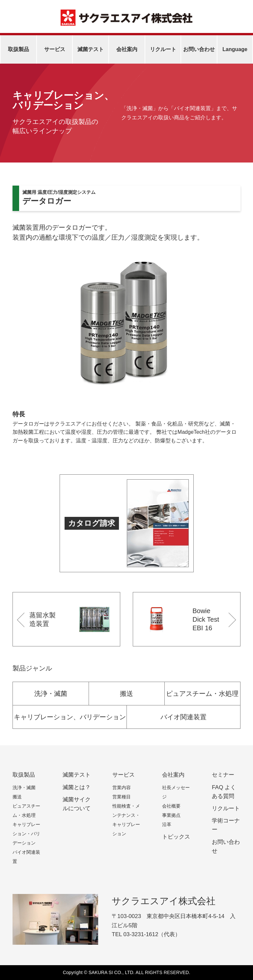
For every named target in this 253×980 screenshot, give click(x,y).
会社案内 (127, 49)
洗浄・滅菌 (51, 694)
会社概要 (171, 806)
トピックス (176, 837)
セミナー (223, 775)
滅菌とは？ (77, 787)
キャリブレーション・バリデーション (26, 834)
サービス (55, 49)
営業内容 (122, 787)
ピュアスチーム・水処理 (202, 694)
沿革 (167, 824)
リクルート (163, 49)
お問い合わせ (199, 49)
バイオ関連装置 (183, 717)
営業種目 (122, 797)
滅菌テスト (91, 49)
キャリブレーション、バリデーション (70, 717)
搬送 (126, 694)
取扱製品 (18, 49)
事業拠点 (171, 815)
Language (235, 49)
